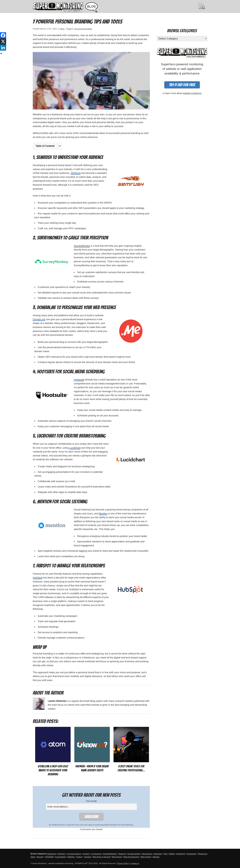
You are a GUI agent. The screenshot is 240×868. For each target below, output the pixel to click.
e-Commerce (96, 854)
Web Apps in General (101, 857)
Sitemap (156, 857)
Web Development (131, 857)
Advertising (52, 854)
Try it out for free (182, 85)
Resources (203, 854)
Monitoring (181, 854)
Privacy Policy (79, 825)
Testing (79, 857)
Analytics (62, 854)
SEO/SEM (49, 857)
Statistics (71, 857)
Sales (33, 857)
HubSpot (38, 578)
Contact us (135, 863)
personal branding (83, 29)
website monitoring (192, 93)
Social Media (60, 857)
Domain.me (39, 319)
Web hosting (146, 857)
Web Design (117, 857)
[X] (3, 41)
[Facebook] (3, 35)
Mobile (172, 854)
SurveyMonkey (82, 246)
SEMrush (76, 173)
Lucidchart (75, 448)
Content (86, 854)
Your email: (91, 801)
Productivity (192, 854)
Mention (103, 514)
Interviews (158, 854)
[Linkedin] (3, 48)
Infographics (147, 854)
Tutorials (87, 857)
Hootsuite (79, 380)
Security (40, 857)
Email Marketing (110, 854)
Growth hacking (134, 854)
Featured (122, 854)
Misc (62, 29)
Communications (74, 854)
